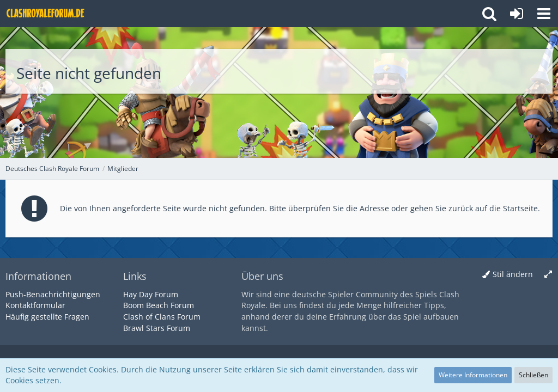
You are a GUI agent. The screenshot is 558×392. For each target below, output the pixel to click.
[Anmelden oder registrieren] (517, 14)
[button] (544, 14)
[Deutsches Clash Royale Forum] (46, 14)
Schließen (533, 375)
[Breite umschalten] (548, 275)
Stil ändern (513, 274)
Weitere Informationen (473, 375)
